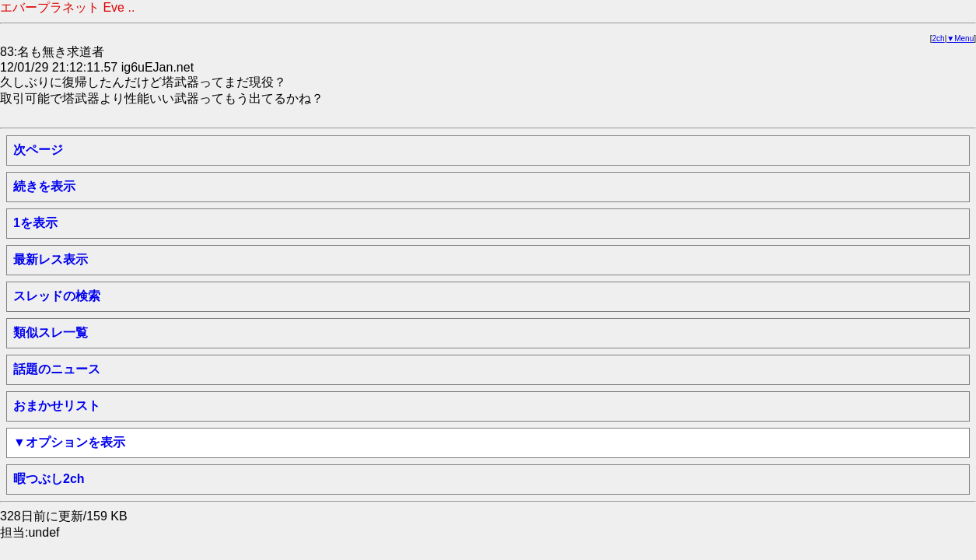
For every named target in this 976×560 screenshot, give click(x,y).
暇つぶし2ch (49, 479)
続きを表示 (44, 186)
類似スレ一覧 (51, 332)
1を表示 (35, 223)
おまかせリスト (57, 406)
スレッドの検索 (57, 296)
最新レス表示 (51, 259)
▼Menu (960, 38)
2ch (939, 38)
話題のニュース (57, 369)
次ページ (38, 150)
